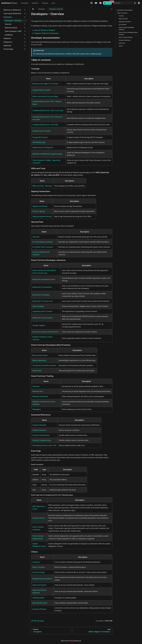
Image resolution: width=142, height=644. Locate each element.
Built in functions (39, 567)
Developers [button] (8, 17)
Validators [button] (7, 38)
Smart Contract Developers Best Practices (128, 33)
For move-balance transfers (43, 242)
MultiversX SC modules (41, 295)
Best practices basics (40, 355)
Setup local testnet (39, 585)
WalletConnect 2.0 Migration (43, 148)
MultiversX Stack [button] (11, 28)
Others (121, 46)
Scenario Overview (39, 425)
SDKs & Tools (96, 54)
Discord (96, 3)
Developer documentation (125, 10)
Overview (36, 237)
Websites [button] (139, 3)
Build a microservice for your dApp (45, 96)
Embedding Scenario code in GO (44, 445)
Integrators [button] (8, 42)
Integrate (45, 3)
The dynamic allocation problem (44, 365)
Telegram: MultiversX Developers (46, 33)
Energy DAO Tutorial (40, 137)
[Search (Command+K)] (123, 3)
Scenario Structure (39, 430)
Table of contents (122, 13)
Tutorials (121, 16)
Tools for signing (39, 211)
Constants (36, 562)
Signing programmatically (42, 216)
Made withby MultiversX (71, 641)
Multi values (37, 371)
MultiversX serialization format (44, 279)
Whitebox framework (40, 396)
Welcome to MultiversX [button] (12, 10)
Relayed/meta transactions (42, 579)
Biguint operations (39, 360)
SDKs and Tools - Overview (42, 186)
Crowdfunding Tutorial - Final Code (45, 125)
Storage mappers (39, 325)
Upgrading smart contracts (42, 311)
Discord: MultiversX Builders (45, 30)
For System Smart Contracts (43, 247)
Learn (53, 3)
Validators (35, 3)
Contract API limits (39, 609)
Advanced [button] (7, 45)
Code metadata (38, 306)
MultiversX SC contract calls (43, 301)
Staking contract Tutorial (41, 131)
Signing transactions (40, 206)
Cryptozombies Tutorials (41, 90)
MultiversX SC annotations (42, 287)
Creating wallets (38, 598)
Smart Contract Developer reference (126, 28)
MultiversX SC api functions (43, 318)
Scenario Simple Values (41, 435)
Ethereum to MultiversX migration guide (47, 154)
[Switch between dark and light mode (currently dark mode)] (135, 3)
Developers (25, 3)
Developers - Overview (13, 21)
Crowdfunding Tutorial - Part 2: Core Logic (48, 110)
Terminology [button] (8, 49)
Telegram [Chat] (100, 3)
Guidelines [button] (9, 35)
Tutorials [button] (8, 24)
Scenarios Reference (125, 40)
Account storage (38, 572)
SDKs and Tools (123, 19)
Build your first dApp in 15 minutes (45, 84)
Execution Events (39, 518)
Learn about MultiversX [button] (12, 13)
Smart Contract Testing (125, 37)
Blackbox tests (38, 391)
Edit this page (37, 621)
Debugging (37, 409)
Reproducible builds (40, 603)
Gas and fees (123, 25)
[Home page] (33, 9)
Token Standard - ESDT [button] (13, 31)
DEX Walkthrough (39, 142)
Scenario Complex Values (42, 440)
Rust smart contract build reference (46, 332)
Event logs (122, 43)
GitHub (91, 3)
